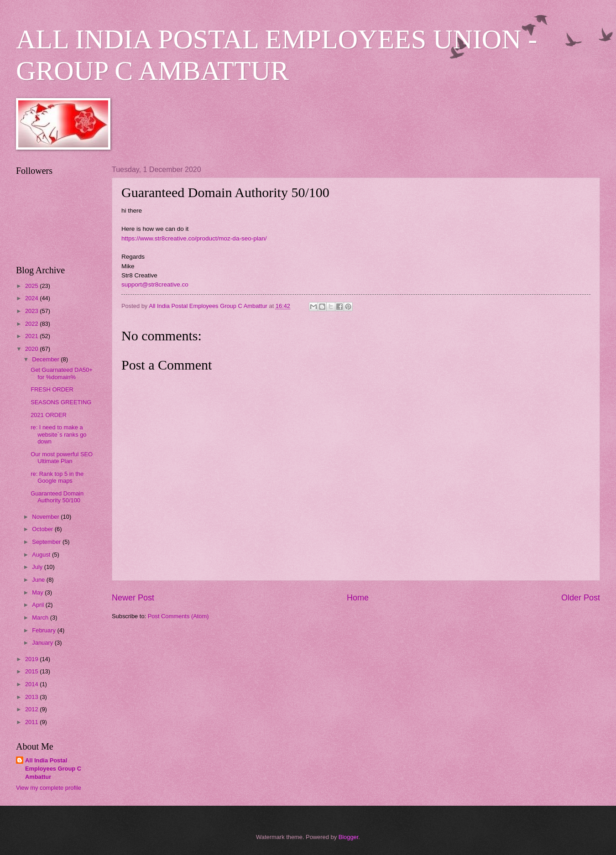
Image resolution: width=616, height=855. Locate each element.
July (38, 567)
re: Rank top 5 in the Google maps (57, 477)
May (38, 592)
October (43, 529)
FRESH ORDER (52, 389)
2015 (32, 671)
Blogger (349, 837)
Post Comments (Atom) (178, 616)
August (42, 555)
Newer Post (133, 598)
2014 (32, 684)
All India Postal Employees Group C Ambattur (53, 769)
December (46, 359)
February (44, 630)
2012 (32, 709)
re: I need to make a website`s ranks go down (58, 434)
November (46, 517)
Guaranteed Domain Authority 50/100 (57, 497)
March (41, 618)
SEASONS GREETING (61, 402)
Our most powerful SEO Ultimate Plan (62, 458)
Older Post (581, 598)
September (47, 542)
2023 (32, 311)
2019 (32, 659)
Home (358, 598)
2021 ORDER (49, 415)
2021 (32, 336)
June (39, 580)
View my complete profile (49, 788)
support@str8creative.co (155, 284)
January (43, 643)
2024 (32, 298)
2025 (32, 286)
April (39, 605)
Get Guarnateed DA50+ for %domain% (62, 373)
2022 (32, 324)
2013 (32, 697)
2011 (32, 722)
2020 (32, 349)
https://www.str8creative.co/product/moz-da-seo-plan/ (194, 238)
